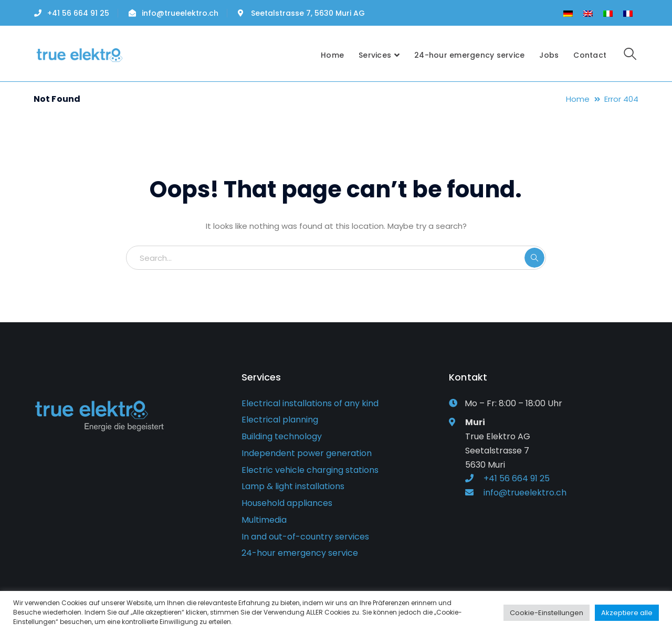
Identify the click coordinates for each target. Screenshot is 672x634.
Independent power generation (307, 453)
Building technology (282, 436)
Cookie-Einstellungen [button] (547, 613)
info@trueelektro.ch (180, 13)
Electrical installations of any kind (310, 403)
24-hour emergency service (300, 553)
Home (578, 99)
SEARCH (534, 258)
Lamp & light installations (293, 486)
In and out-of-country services (305, 537)
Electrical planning (280, 420)
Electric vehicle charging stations (310, 470)
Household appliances (287, 503)
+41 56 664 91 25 (78, 13)
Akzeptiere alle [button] (627, 613)
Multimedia (264, 520)
